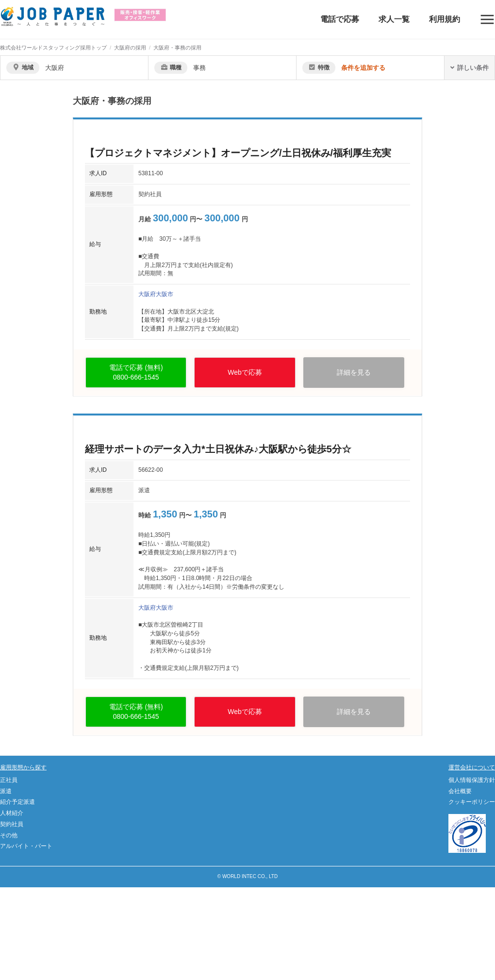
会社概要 (460, 791)
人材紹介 (12, 813)
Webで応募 (245, 372)
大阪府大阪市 (156, 294)
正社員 (9, 780)
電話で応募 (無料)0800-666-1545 (136, 373)
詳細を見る (354, 372)
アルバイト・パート (26, 846)
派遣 (6, 791)
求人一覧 (394, 19)
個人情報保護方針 (472, 780)
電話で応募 (340, 19)
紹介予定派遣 (17, 802)
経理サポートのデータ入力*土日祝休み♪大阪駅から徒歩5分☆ (218, 449)
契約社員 (12, 824)
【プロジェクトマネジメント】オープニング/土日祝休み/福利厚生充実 (238, 153)
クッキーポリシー (472, 802)
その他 (9, 835)
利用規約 (445, 19)
